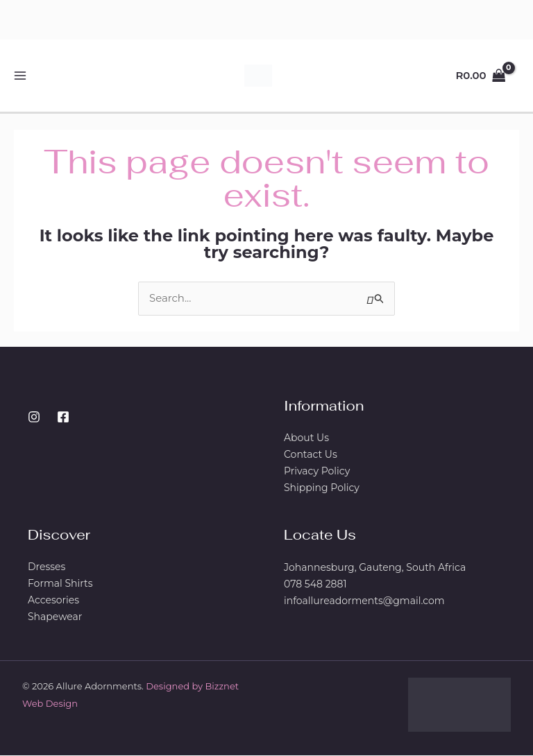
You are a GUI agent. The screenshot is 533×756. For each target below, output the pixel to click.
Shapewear (55, 618)
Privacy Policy (317, 472)
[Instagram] (34, 418)
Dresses (46, 568)
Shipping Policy (322, 489)
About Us (306, 439)
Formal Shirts (60, 585)
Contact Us (311, 456)
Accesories (53, 601)
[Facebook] (63, 418)
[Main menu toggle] (20, 76)
